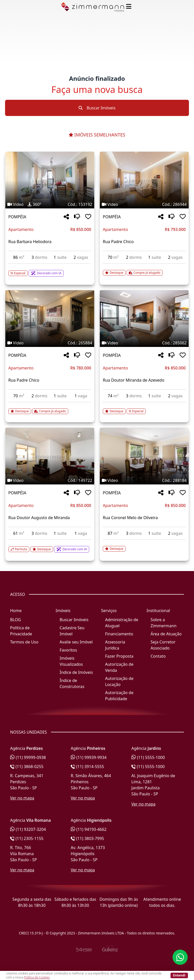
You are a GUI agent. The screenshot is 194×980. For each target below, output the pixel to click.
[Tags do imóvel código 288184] (144, 480)
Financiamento (119, 634)
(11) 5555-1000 (148, 757)
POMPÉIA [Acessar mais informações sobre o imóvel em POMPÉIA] (17, 217)
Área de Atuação (166, 634)
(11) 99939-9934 (89, 757)
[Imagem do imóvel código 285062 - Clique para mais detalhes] (144, 319)
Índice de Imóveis (76, 672)
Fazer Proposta (119, 656)
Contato (158, 656)
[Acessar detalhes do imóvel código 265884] (50, 408)
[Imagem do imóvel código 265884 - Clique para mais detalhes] (50, 319)
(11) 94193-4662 (89, 829)
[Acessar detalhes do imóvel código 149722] (50, 546)
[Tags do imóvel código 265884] (50, 343)
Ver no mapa (22, 798)
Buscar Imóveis (97, 108)
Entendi (179, 975)
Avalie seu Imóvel (76, 642)
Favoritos (68, 650)
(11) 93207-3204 (28, 829)
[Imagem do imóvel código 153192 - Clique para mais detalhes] (50, 180)
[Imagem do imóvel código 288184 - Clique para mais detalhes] (144, 456)
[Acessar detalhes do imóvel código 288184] (144, 546)
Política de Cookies (37, 977)
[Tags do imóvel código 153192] (50, 204)
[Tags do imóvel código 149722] (50, 480)
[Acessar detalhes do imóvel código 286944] (144, 270)
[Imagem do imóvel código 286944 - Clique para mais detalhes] (144, 180)
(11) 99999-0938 (28, 757)
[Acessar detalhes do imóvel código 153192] (50, 270)
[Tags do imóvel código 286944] (144, 204)
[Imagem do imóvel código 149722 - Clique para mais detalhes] (50, 456)
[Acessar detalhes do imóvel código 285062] (144, 408)
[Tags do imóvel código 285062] (144, 343)
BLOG (16, 620)
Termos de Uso (24, 642)
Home (16, 611)
